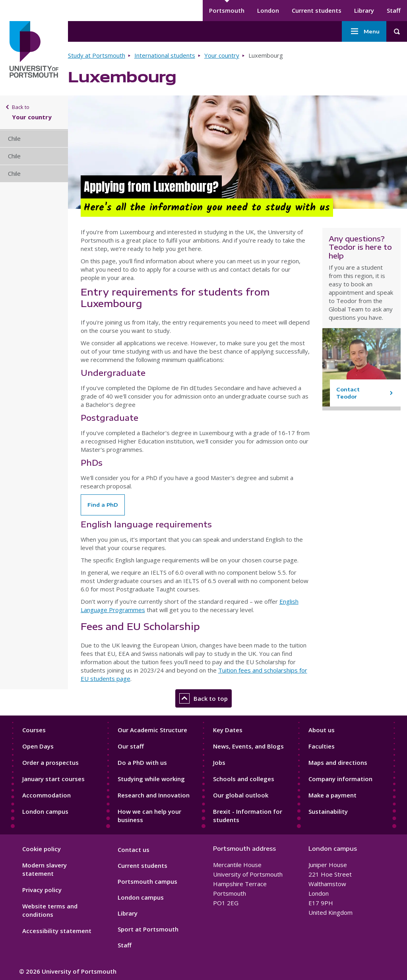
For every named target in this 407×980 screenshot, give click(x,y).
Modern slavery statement (45, 869)
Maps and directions (338, 762)
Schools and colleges (244, 779)
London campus (45, 811)
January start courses (53, 779)
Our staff (131, 746)
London (268, 10)
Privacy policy (42, 890)
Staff (394, 10)
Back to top (203, 698)
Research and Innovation (154, 795)
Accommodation (47, 795)
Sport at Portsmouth (148, 929)
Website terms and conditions (50, 910)
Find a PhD (103, 505)
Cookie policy (42, 849)
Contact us (134, 850)
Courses (34, 730)
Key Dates (228, 730)
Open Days (38, 746)
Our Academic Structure (152, 730)
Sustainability (328, 811)
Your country (222, 55)
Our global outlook (241, 795)
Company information (340, 779)
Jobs (219, 762)
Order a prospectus (50, 762)
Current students (317, 10)
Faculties (322, 746)
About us (322, 730)
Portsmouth (227, 10)
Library (364, 10)
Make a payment (332, 795)
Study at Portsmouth (97, 55)
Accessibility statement (57, 931)
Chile (14, 138)
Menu (364, 31)
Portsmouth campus (147, 881)
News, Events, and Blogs (248, 746)
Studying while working (151, 779)
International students (165, 55)
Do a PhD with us (142, 762)
